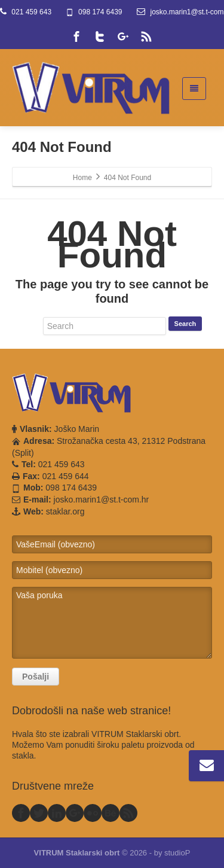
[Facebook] (76, 36)
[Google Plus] (123, 36)
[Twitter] (100, 36)
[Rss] (146, 36)
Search (185, 324)
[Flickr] (93, 813)
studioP (177, 853)
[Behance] (111, 813)
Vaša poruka (112, 623)
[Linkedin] (57, 813)
